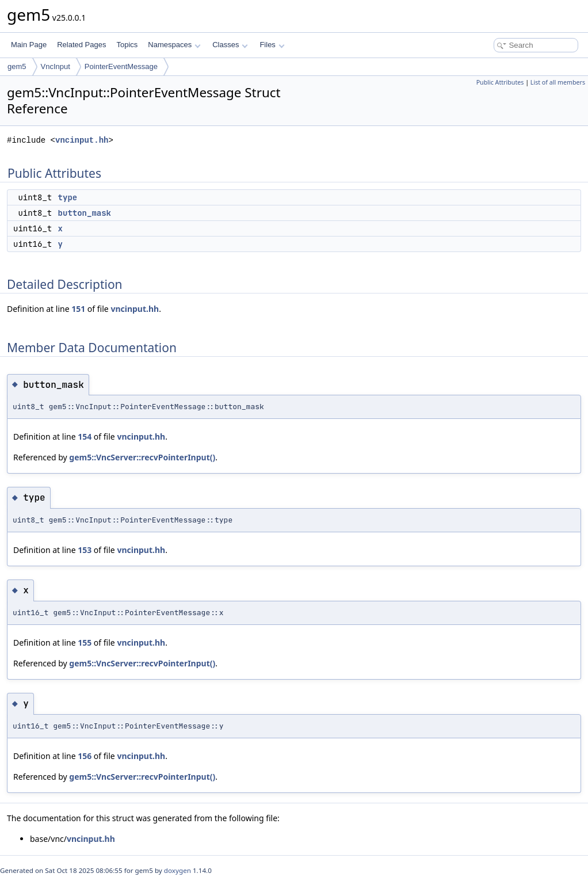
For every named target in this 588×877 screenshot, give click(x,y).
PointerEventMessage (121, 66)
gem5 (17, 66)
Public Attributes (500, 82)
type (68, 197)
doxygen (177, 870)
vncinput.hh (82, 140)
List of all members (558, 82)
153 (85, 550)
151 (78, 309)
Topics (127, 45)
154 (85, 436)
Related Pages (81, 45)
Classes (230, 45)
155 (85, 643)
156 (85, 756)
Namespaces (174, 45)
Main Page (29, 45)
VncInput (56, 66)
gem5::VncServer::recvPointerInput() (142, 457)
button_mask (85, 213)
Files (272, 45)
